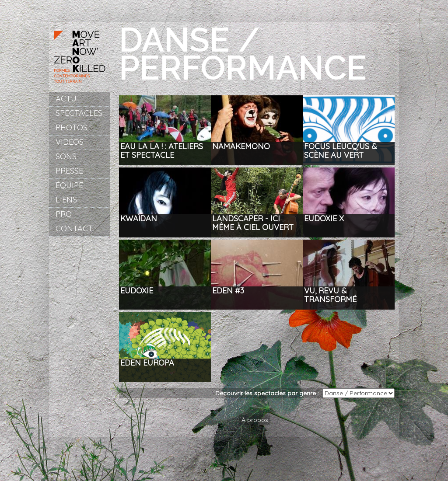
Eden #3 (228, 291)
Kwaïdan (139, 219)
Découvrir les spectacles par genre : (269, 393)
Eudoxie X (324, 219)
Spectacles (79, 113)
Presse (69, 171)
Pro (64, 214)
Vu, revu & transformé (330, 295)
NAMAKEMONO (241, 147)
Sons (66, 156)
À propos (255, 420)
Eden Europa (147, 363)
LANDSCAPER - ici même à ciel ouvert (253, 223)
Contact (74, 228)
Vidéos (70, 142)
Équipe (69, 185)
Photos (72, 127)
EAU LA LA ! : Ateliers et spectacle (162, 151)
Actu (66, 99)
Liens (66, 200)
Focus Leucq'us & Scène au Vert (341, 151)
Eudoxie (137, 291)
